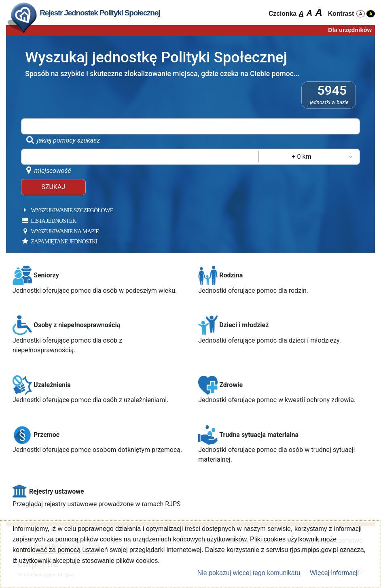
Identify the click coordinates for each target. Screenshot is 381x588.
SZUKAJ (53, 187)
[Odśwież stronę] (22, 16)
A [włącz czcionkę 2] (309, 13)
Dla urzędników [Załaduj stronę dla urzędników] (350, 30)
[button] (98, 281)
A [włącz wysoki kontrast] (371, 14)
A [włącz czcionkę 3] (319, 12)
